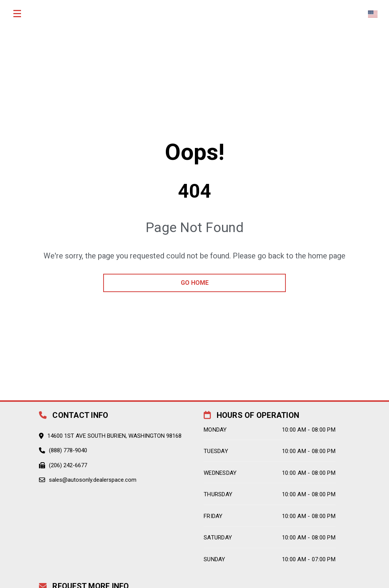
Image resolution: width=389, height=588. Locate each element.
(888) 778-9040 (68, 450)
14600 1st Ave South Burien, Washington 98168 (114, 436)
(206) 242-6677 (68, 465)
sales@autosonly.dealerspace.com (93, 480)
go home (195, 283)
